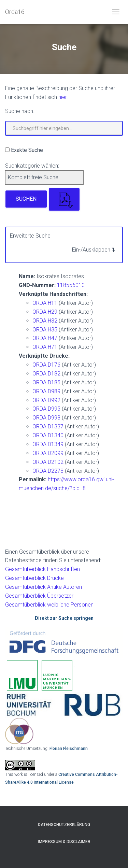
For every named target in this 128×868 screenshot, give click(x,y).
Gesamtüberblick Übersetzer (39, 596)
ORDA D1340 (48, 435)
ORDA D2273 (48, 471)
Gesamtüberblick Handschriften (42, 569)
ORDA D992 (46, 400)
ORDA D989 (46, 391)
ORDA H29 (45, 312)
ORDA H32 (45, 321)
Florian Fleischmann (69, 749)
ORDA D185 (46, 382)
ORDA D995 (46, 409)
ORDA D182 (46, 374)
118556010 (71, 285)
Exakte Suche (27, 150)
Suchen (26, 199)
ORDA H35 (45, 330)
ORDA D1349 (48, 444)
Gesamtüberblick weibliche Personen (49, 605)
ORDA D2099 (48, 453)
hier (62, 97)
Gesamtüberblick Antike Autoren (44, 587)
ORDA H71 (45, 347)
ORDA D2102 (48, 462)
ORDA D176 (46, 365)
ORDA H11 (45, 303)
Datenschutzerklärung (64, 825)
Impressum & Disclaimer (64, 842)
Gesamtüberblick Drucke (34, 578)
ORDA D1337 (48, 426)
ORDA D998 (46, 418)
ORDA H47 (45, 338)
